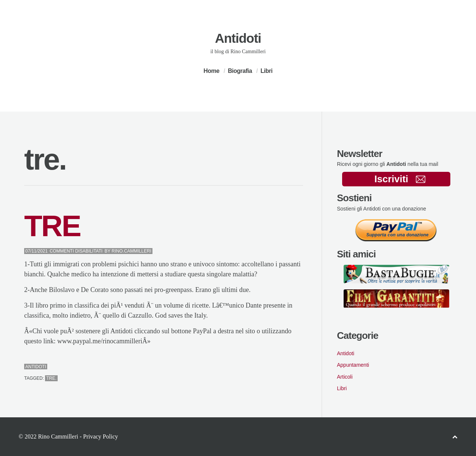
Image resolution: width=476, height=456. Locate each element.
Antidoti (238, 38)
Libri (266, 71)
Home (211, 71)
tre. (51, 378)
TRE (52, 226)
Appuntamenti (353, 365)
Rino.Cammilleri (131, 251)
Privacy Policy (100, 436)
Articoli (345, 377)
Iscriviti (400, 179)
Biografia (240, 71)
